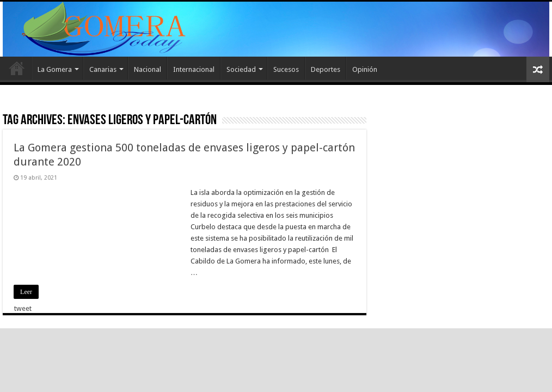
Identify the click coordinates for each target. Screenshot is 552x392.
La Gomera (55, 69)
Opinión (365, 69)
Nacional (148, 69)
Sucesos (286, 69)
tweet (23, 308)
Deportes (326, 69)
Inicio (17, 68)
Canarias (103, 69)
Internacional (194, 69)
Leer (26, 292)
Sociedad (241, 69)
